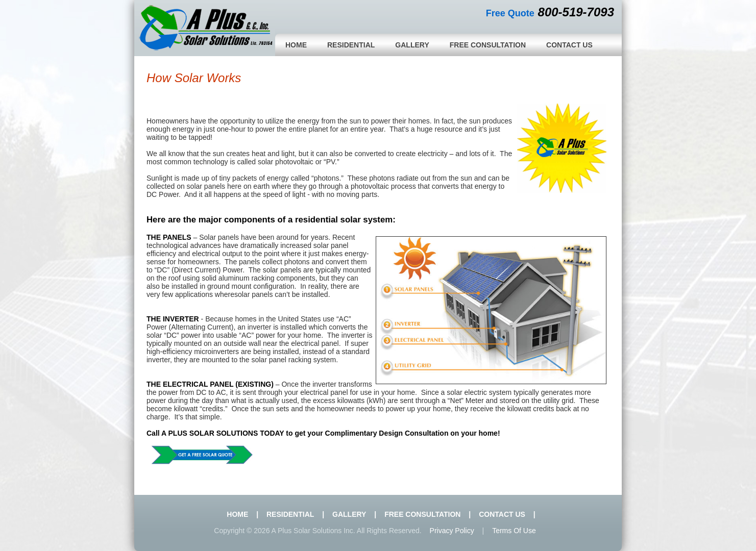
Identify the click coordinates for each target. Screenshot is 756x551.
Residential (351, 45)
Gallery (412, 45)
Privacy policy (452, 531)
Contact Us (569, 45)
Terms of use (514, 531)
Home (296, 45)
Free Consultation (488, 45)
